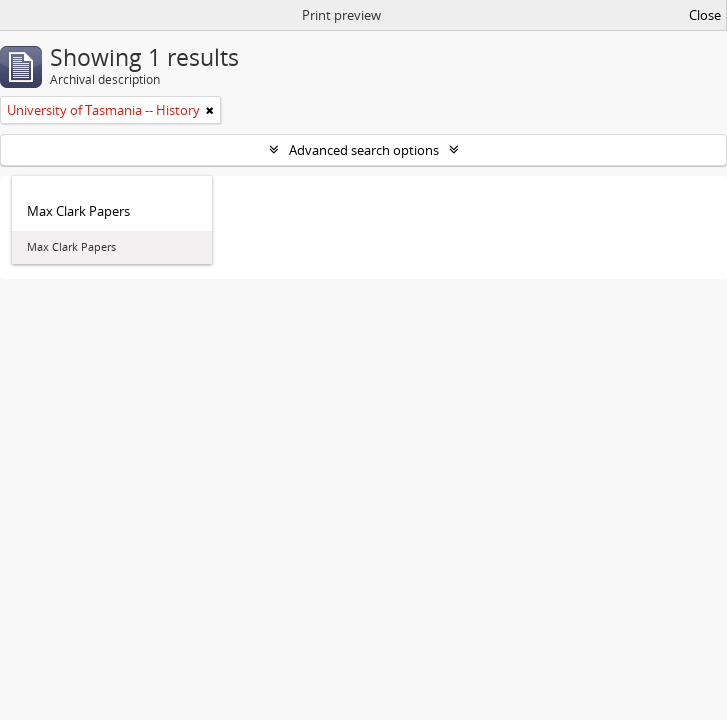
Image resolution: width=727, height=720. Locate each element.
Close (705, 15)
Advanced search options (364, 150)
